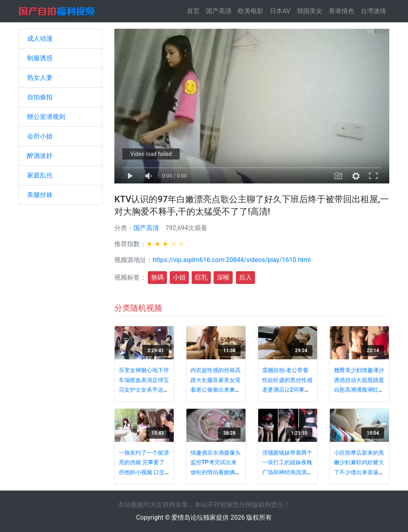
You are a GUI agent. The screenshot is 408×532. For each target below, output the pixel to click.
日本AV (280, 11)
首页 (195, 11)
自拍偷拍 (40, 97)
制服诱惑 (40, 58)
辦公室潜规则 (46, 117)
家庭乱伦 (40, 175)
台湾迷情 (373, 11)
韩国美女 (310, 11)
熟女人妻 (40, 78)
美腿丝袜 (40, 195)
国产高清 (219, 11)
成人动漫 (40, 38)
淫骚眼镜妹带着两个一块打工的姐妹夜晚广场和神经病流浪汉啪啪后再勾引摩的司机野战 (287, 472)
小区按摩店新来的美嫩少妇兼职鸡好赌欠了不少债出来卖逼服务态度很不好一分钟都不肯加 (359, 472)
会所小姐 (40, 136)
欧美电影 (251, 11)
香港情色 (341, 11)
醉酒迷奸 (40, 156)
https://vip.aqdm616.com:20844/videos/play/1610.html (232, 260)
